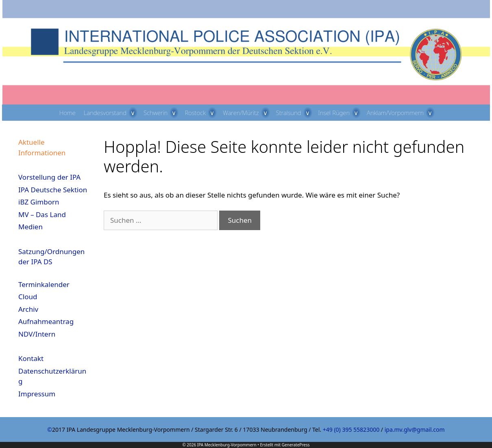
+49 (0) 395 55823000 (351, 430)
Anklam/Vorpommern (402, 113)
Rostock (201, 113)
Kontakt (31, 358)
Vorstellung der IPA (49, 177)
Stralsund (295, 113)
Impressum (37, 394)
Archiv (28, 309)
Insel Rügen (341, 113)
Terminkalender (44, 284)
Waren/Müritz (247, 113)
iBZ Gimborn (39, 202)
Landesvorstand (112, 113)
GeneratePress (296, 445)
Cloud (28, 297)
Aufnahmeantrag (46, 321)
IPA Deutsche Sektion (53, 190)
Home (67, 113)
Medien (30, 227)
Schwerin (162, 113)
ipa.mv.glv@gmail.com (415, 430)
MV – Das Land (42, 214)
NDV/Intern (37, 334)
